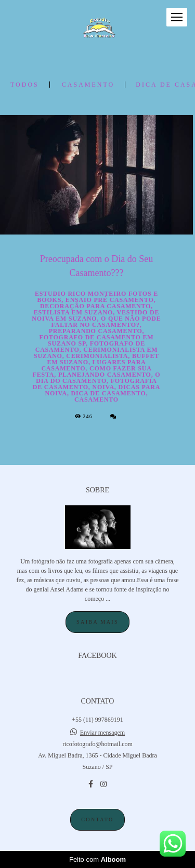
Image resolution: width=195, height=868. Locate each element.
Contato (97, 819)
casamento (88, 85)
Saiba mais (97, 622)
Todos (25, 85)
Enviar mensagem (102, 733)
